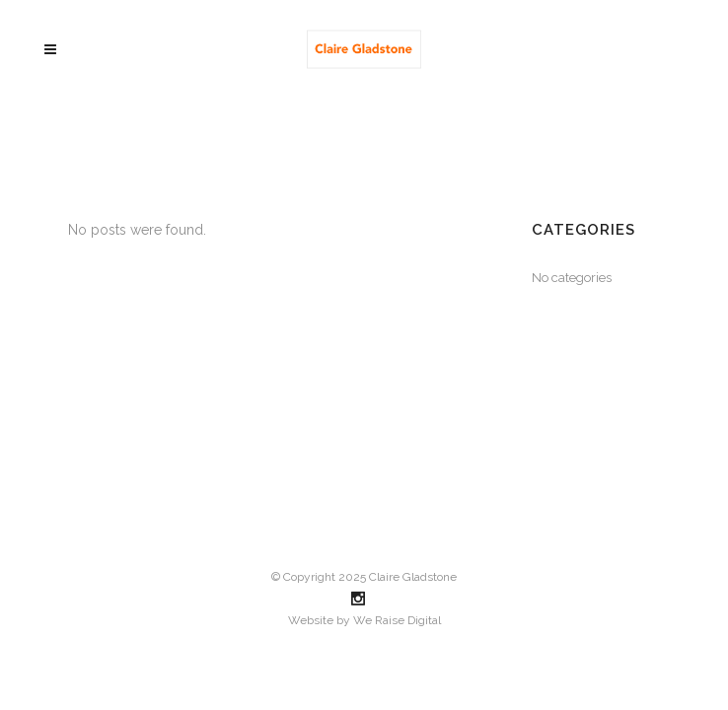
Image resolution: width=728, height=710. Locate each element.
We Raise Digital (397, 620)
